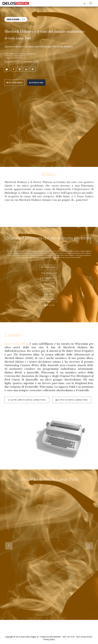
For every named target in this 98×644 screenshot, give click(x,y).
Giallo (37, 62)
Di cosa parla (15, 82)
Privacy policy (49, 639)
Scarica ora (36, 82)
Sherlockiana (13, 19)
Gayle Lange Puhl (19, 38)
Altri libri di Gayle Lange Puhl (27, 397)
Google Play (48, 297)
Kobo (48, 287)
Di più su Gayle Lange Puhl (72, 397)
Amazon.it (48, 276)
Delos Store (48, 265)
